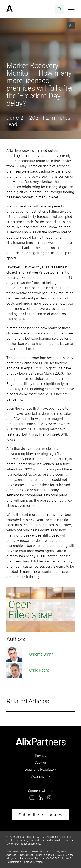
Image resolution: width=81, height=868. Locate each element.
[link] (10, 10)
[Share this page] (71, 25)
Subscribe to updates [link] (40, 815)
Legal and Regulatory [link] (40, 769)
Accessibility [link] (41, 776)
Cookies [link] (41, 763)
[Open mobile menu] (71, 10)
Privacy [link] (41, 756)
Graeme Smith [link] (30, 654)
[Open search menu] (59, 10)
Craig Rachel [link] (29, 670)
